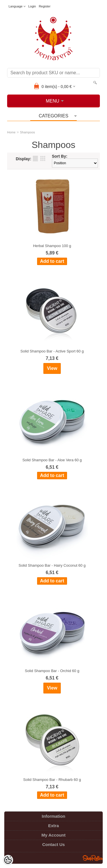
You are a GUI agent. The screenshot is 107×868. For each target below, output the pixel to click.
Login (32, 6)
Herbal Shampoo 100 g (52, 246)
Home (11, 132)
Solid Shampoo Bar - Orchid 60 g (52, 671)
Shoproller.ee (93, 858)
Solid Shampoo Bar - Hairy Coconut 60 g (52, 565)
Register (45, 6)
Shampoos (28, 132)
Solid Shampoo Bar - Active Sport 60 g (52, 351)
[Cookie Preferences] (8, 860)
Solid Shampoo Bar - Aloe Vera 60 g (52, 460)
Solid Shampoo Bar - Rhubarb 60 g (52, 780)
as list (35, 159)
